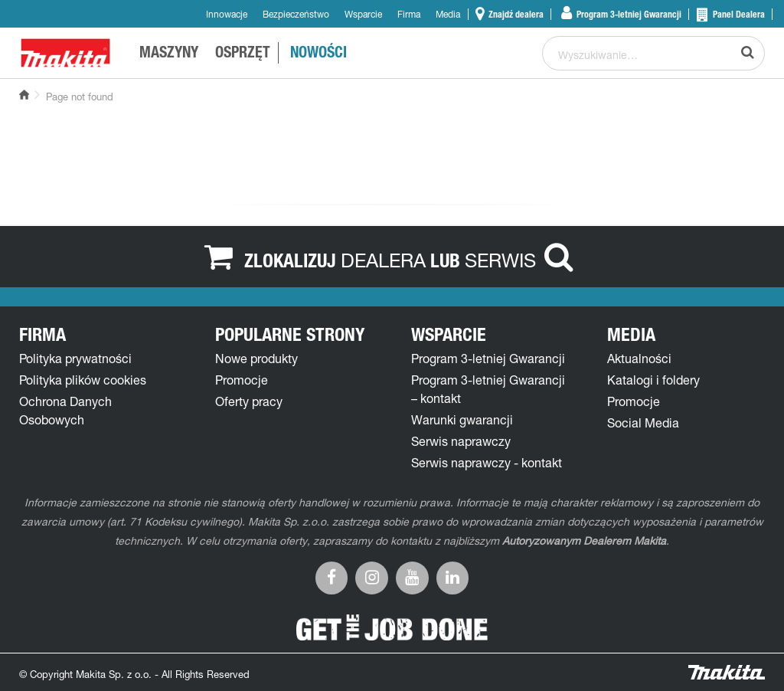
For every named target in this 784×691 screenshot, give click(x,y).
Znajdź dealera (515, 15)
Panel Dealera (738, 15)
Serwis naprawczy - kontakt (487, 463)
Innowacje (227, 14)
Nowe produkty (256, 359)
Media (448, 14)
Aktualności (639, 359)
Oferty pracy (249, 401)
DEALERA (383, 260)
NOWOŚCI (318, 54)
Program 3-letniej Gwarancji (628, 15)
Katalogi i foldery (653, 380)
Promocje (242, 380)
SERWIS (500, 260)
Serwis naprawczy (461, 441)
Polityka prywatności (75, 359)
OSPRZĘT (243, 54)
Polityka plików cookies (83, 380)
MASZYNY (169, 54)
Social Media (643, 423)
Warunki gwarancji (462, 420)
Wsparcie (363, 14)
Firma (409, 14)
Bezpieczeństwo (296, 14)
